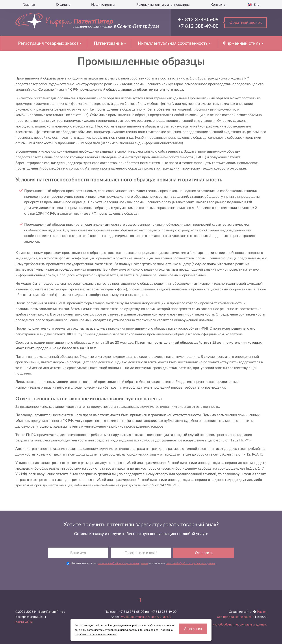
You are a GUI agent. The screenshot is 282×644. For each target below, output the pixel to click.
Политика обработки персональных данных (235, 625)
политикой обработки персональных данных (190, 563)
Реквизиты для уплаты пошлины (163, 5)
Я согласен (193, 629)
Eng (256, 5)
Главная (29, 5)
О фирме (63, 5)
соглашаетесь (95, 630)
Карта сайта (24, 622)
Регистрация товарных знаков (49, 43)
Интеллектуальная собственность (173, 43)
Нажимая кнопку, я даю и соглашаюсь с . (141, 564)
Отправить (204, 553)
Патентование (109, 43)
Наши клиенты (103, 5)
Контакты (219, 5)
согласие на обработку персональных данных (123, 563)
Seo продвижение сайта (234, 617)
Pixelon (262, 612)
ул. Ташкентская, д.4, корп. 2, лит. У (146, 617)
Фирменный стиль (242, 43)
